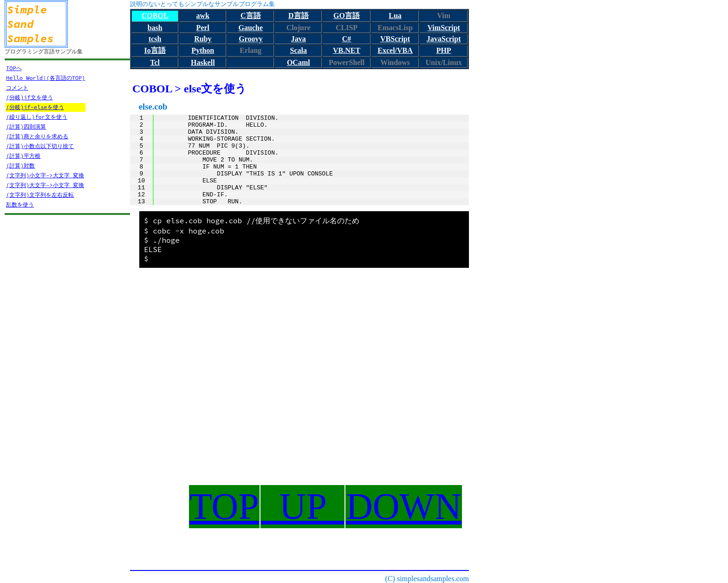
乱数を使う (20, 204)
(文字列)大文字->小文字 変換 (45, 185)
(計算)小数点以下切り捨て (40, 146)
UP (302, 506)
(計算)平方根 (23, 156)
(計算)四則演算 (26, 126)
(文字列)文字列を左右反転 (40, 195)
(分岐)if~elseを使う (35, 107)
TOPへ (14, 68)
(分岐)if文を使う (29, 97)
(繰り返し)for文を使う (37, 117)
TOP (224, 506)
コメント (17, 87)
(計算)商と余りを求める (37, 136)
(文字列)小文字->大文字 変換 (45, 175)
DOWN (404, 506)
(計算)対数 (20, 165)
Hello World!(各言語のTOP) (45, 78)
